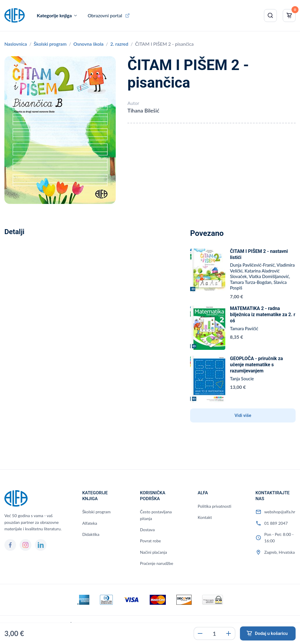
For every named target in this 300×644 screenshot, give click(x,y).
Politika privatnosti (215, 506)
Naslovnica (16, 44)
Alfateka (90, 523)
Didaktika (91, 534)
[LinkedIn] (41, 545)
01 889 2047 (276, 523)
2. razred (119, 44)
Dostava (147, 530)
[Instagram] (25, 545)
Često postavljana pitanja (156, 515)
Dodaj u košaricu (271, 633)
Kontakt (205, 517)
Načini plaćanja (154, 552)
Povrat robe (150, 541)
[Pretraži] (270, 16)
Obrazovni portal (105, 15)
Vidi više (243, 415)
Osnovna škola (88, 44)
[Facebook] (10, 545)
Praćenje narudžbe (157, 563)
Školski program (50, 44)
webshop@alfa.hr (280, 512)
